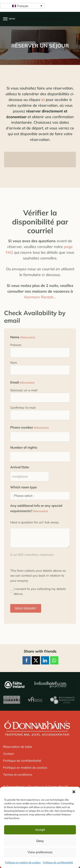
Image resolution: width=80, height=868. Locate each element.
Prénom (16, 345)
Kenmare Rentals (39, 297)
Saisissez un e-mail (24, 390)
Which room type (24, 487)
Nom (14, 363)
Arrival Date (20, 467)
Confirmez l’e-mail (23, 408)
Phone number (29, 428)
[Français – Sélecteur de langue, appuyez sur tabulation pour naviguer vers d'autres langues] (22, 6)
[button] (74, 792)
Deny (40, 841)
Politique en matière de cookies (23, 862)
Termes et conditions (18, 775)
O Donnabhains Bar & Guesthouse (40, 19)
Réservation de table (18, 747)
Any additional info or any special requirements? (36, 508)
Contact (8, 754)
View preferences (40, 852)
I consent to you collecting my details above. (40, 591)
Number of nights (24, 447)
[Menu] (9, 19)
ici (43, 100)
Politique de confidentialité (58, 862)
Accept (40, 830)
